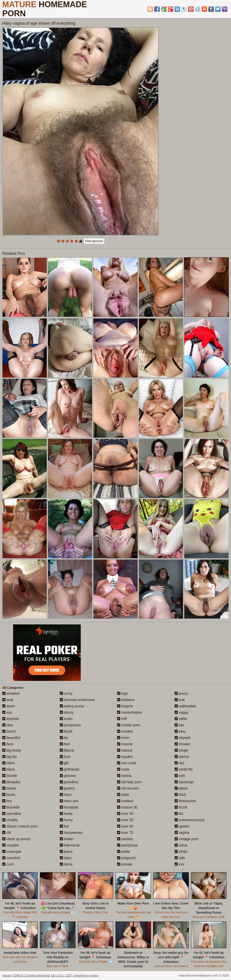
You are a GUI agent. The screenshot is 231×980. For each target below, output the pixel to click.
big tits (10, 757)
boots (9, 795)
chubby (10, 820)
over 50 (125, 820)
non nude (127, 763)
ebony (67, 712)
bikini (8, 763)
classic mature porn (20, 826)
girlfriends (70, 769)
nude (123, 769)
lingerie (125, 706)
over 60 (125, 826)
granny (67, 788)
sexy (180, 731)
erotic (66, 719)
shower (182, 744)
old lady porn (129, 782)
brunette (11, 807)
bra (7, 801)
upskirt (182, 826)
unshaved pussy (190, 820)
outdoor (125, 801)
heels (66, 814)
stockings (184, 782)
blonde (10, 776)
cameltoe (12, 814)
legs (122, 693)
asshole (11, 719)
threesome (185, 801)
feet (65, 744)
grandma (69, 782)
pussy (181, 693)
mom (123, 738)
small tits (184, 769)
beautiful (11, 738)
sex (179, 725)
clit (7, 833)
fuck (65, 757)
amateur (11, 693)
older (123, 795)
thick (180, 795)
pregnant (126, 858)
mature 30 (127, 807)
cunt (8, 864)
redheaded (185, 706)
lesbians (126, 700)
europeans (70, 725)
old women (128, 788)
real (180, 700)
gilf (64, 763)
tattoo (181, 788)
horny (66, 820)
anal (8, 700)
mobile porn (129, 725)
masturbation (130, 712)
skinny (182, 757)
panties (125, 839)
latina (66, 864)
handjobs (69, 807)
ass (7, 712)
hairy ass (69, 801)
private (125, 864)
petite (124, 852)
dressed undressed (77, 700)
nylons (124, 776)
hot (64, 826)
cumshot (11, 858)
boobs (9, 788)
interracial (70, 845)
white (181, 852)
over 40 (125, 814)
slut (179, 763)
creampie (12, 852)
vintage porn (187, 839)
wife (180, 858)
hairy (66, 795)
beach (9, 731)
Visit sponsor (94, 241)
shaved (182, 738)
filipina (67, 750)
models (125, 731)
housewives (71, 833)
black (9, 769)
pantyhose (127, 845)
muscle (125, 744)
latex (66, 858)
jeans (66, 852)
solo (180, 776)
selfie (181, 719)
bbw (8, 725)
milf (122, 719)
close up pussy (16, 839)
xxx (179, 864)
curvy (66, 693)
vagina (182, 833)
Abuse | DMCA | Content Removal (26, 975)
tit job (181, 807)
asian (9, 706)
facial (66, 731)
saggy (181, 712)
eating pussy (72, 706)
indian (67, 839)
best (8, 744)
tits (179, 814)
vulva (181, 845)
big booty (12, 750)
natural (125, 750)
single (181, 750)
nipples (125, 757)
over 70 (125, 833)
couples (11, 845)
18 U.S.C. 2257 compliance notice (75, 975)
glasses (68, 776)
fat (64, 738)
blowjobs (11, 782)
